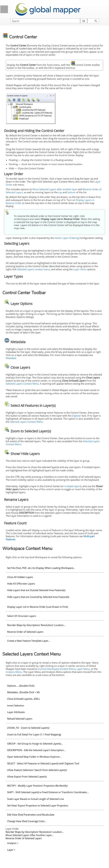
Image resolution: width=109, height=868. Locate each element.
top (60, 192)
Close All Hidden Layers (20, 577)
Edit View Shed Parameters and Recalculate (31, 815)
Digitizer (77, 416)
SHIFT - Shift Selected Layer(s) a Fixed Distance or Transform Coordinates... (48, 792)
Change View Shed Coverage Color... (27, 821)
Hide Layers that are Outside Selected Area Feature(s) (36, 590)
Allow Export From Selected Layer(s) (27, 776)
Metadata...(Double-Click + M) (23, 692)
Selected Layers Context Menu (22, 384)
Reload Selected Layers (20, 719)
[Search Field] (55, 21)
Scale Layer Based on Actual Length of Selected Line (36, 799)
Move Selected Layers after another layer (55, 189)
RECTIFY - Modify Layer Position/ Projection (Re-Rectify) (37, 786)
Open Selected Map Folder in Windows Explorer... (34, 757)
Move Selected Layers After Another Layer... (30, 835)
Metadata (11, 358)
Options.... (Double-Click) (21, 686)
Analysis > (13, 843)
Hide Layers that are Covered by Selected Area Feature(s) (38, 597)
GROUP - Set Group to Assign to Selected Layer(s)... (35, 744)
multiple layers (72, 486)
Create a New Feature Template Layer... (29, 641)
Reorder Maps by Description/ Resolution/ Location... (36, 625)
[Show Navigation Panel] (4, 9)
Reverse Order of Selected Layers (25, 632)
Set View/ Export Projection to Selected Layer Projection (38, 805)
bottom (71, 192)
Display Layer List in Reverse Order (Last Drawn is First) (38, 607)
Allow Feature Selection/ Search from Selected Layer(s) (37, 770)
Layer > (11, 850)
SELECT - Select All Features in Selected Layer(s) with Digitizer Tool (43, 763)
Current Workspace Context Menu (57, 669)
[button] (84, 21)
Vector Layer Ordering (67, 238)
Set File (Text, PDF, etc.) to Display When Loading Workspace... (41, 568)
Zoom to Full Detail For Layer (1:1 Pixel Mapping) (34, 734)
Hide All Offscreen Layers (21, 584)
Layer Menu (83, 669)
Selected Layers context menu (33, 269)
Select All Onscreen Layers (22, 616)
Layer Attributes (16, 712)
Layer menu (80, 269)
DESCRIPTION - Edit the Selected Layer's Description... (36, 750)
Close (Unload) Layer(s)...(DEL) (23, 699)
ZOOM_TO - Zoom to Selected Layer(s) (28, 728)
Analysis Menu (14, 672)
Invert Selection (16, 705)
